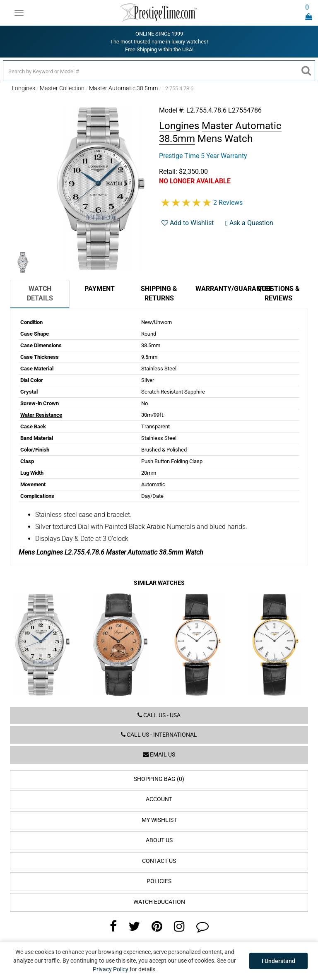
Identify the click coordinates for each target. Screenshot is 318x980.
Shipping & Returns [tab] (159, 293)
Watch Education (159, 902)
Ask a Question (249, 223)
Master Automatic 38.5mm (123, 88)
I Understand (278, 961)
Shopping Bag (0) (159, 779)
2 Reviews (228, 203)
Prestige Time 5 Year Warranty (203, 156)
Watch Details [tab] (40, 293)
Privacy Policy (111, 969)
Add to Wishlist (188, 223)
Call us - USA (159, 715)
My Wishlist (159, 820)
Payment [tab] (100, 289)
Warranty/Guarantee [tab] (222, 289)
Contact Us (159, 861)
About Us (159, 840)
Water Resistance (41, 415)
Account (159, 799)
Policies (159, 881)
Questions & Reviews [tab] (278, 293)
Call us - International (159, 735)
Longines (24, 88)
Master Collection (62, 88)
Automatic (153, 484)
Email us (159, 755)
